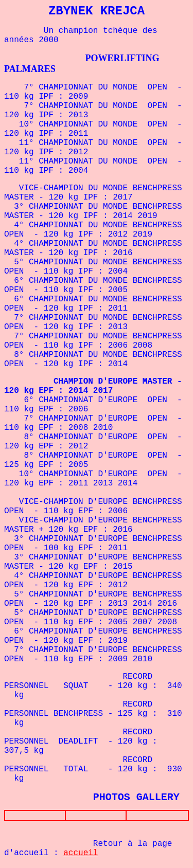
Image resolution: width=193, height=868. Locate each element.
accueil (81, 855)
